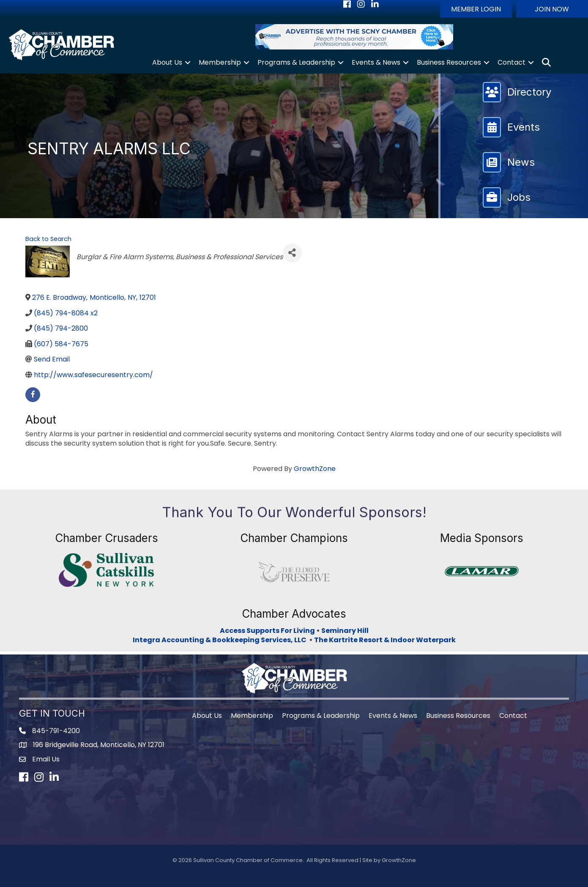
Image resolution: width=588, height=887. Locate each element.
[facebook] (33, 395)
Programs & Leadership (296, 62)
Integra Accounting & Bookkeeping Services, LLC (221, 640)
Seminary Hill (345, 631)
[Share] (292, 253)
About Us (167, 62)
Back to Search (48, 239)
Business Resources (449, 62)
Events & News (376, 62)
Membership (220, 62)
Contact (511, 62)
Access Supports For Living (267, 631)
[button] (476, 9)
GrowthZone (315, 469)
